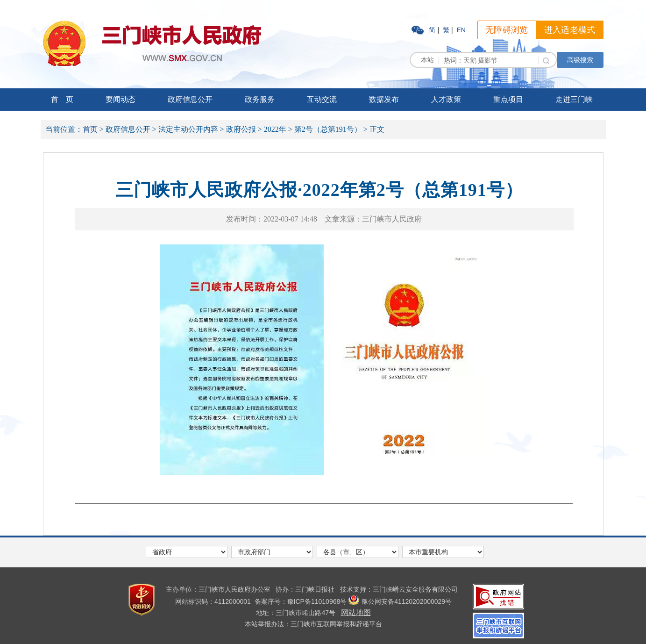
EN (461, 30)
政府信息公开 (190, 99)
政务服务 (260, 99)
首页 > (93, 129)
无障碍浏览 (507, 30)
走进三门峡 (574, 99)
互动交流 (322, 99)
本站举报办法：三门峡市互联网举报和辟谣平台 (313, 624)
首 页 (62, 99)
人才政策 (446, 99)
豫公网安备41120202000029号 (400, 601)
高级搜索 (580, 60)
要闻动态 (121, 99)
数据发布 (384, 99)
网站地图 (356, 612)
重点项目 (508, 99)
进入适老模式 (570, 30)
